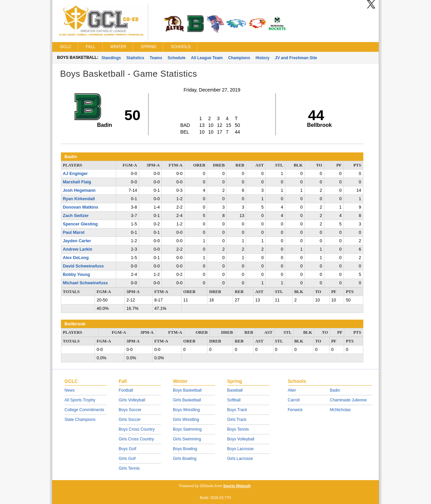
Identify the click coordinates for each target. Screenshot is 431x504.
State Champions (80, 420)
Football (126, 390)
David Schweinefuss (84, 266)
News (70, 390)
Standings (111, 58)
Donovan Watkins (81, 207)
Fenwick (295, 410)
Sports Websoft (237, 486)
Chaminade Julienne (348, 400)
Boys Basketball (187, 390)
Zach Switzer (76, 216)
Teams (156, 58)
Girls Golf (127, 459)
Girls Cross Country (137, 439)
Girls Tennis (129, 468)
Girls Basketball (187, 400)
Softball (234, 400)
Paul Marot (74, 232)
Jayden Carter (77, 241)
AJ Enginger (75, 174)
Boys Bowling (185, 449)
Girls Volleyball (132, 400)
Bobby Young (77, 275)
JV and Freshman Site (296, 58)
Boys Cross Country (137, 429)
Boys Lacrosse (241, 449)
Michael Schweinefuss (86, 283)
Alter (292, 390)
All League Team (207, 58)
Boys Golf (128, 449)
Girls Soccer (130, 420)
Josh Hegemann (79, 190)
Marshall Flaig (77, 182)
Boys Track (237, 410)
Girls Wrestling (186, 420)
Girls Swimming (187, 439)
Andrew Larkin (78, 249)
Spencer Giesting (80, 224)
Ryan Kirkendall (79, 199)
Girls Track (237, 420)
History (262, 58)
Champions (239, 58)
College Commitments (85, 410)
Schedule (177, 58)
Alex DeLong (76, 258)
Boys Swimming (187, 429)
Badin (335, 390)
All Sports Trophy (80, 400)
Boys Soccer (130, 410)
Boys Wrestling (187, 410)
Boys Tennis (238, 429)
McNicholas (340, 410)
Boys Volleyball (241, 439)
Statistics (135, 58)
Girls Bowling (185, 459)
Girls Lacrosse (240, 459)
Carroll (294, 400)
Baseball (235, 390)
